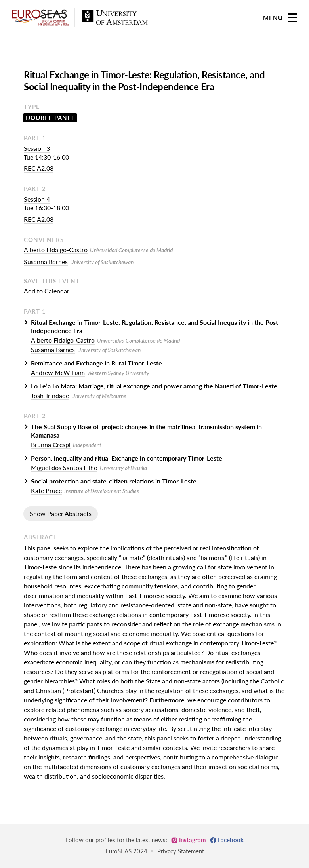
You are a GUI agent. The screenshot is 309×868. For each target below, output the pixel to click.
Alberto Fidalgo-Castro (56, 250)
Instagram (193, 840)
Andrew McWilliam (58, 372)
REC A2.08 (39, 168)
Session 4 (37, 199)
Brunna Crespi (51, 444)
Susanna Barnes (46, 262)
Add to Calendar (47, 291)
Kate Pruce (46, 490)
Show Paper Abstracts (61, 513)
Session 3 (37, 148)
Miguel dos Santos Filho (64, 467)
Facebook (231, 840)
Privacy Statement (181, 851)
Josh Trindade (50, 395)
